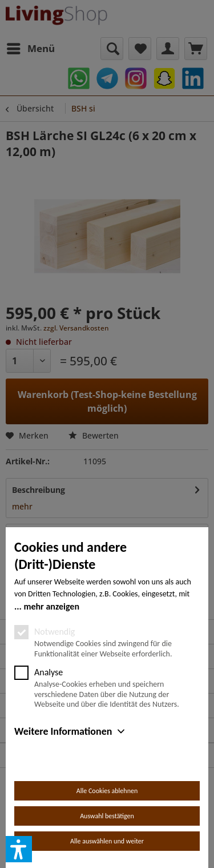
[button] (19, 849)
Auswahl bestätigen (107, 816)
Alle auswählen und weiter (107, 841)
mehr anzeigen (51, 606)
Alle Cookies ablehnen (107, 791)
